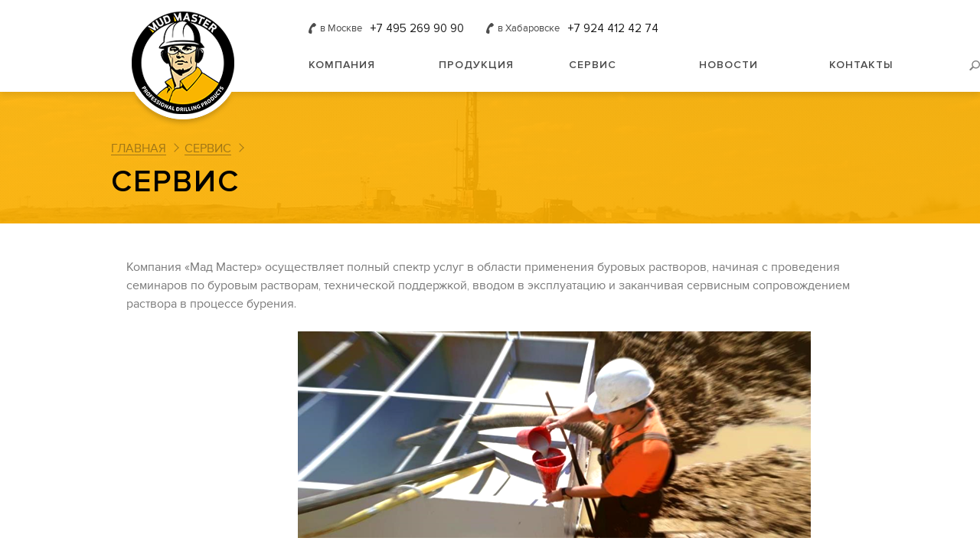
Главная (139, 148)
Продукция (476, 65)
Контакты (861, 65)
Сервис (593, 65)
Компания (342, 65)
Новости (728, 65)
